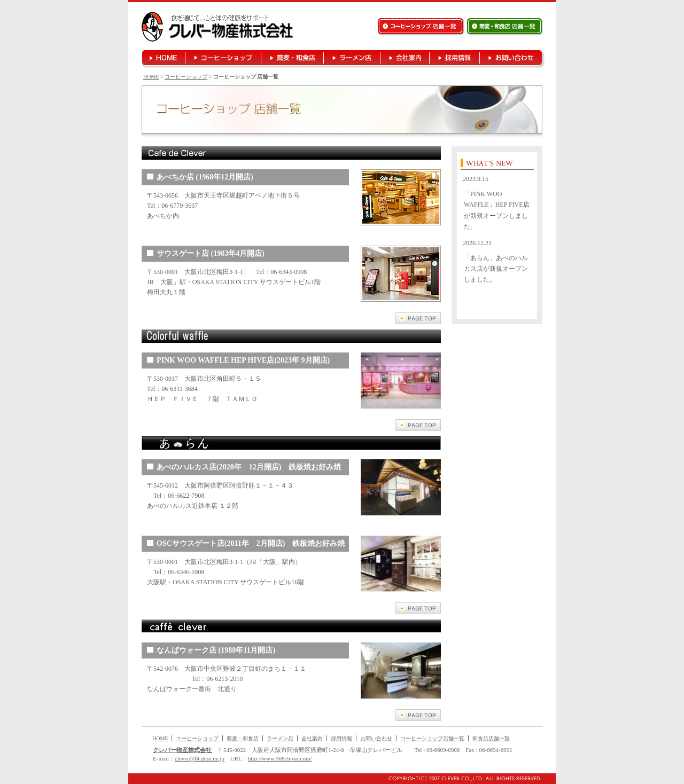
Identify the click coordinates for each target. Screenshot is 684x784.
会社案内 (312, 738)
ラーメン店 (280, 738)
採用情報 (341, 738)
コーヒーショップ (186, 77)
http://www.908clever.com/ (280, 758)
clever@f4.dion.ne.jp (200, 758)
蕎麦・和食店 (243, 738)
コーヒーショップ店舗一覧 (432, 738)
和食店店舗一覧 (491, 738)
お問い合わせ (376, 738)
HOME (151, 77)
